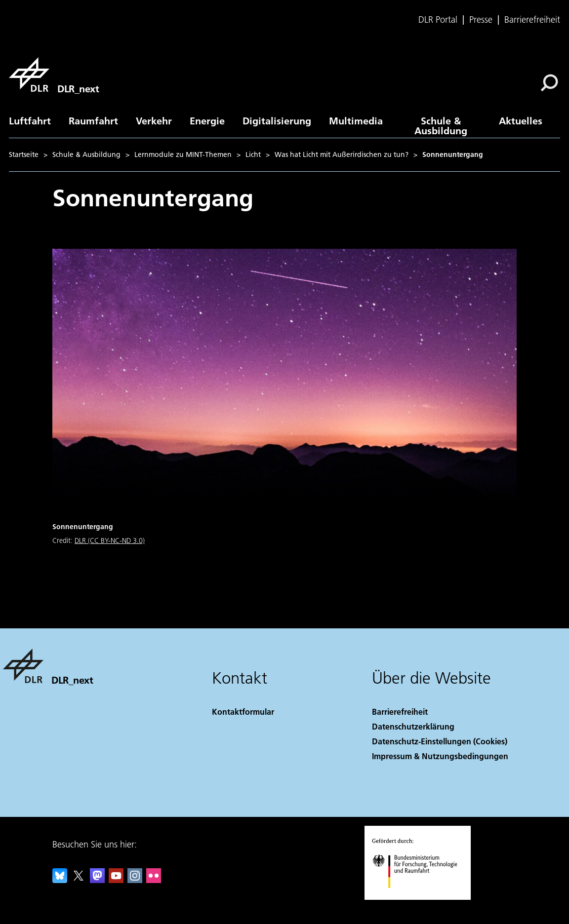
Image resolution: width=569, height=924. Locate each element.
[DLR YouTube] (116, 880)
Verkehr (154, 120)
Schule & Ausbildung (441, 125)
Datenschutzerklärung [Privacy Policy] (413, 726)
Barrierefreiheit (532, 20)
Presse (481, 20)
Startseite (24, 154)
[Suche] (549, 83)
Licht (253, 154)
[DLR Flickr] (154, 880)
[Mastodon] (97, 880)
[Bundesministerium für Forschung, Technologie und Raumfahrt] (420, 897)
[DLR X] (79, 880)
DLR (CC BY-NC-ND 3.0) (110, 540)
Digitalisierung (277, 120)
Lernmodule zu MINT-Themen (183, 154)
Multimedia (356, 120)
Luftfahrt (30, 120)
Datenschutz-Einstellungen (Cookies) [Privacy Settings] (440, 741)
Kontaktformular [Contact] (243, 712)
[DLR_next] (54, 75)
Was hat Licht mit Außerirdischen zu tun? (342, 154)
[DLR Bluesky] (60, 880)
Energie (207, 120)
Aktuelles (521, 120)
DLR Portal (438, 20)
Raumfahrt (93, 120)
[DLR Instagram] (135, 880)
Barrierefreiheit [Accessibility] (400, 712)
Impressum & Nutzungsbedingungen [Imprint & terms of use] (440, 756)
